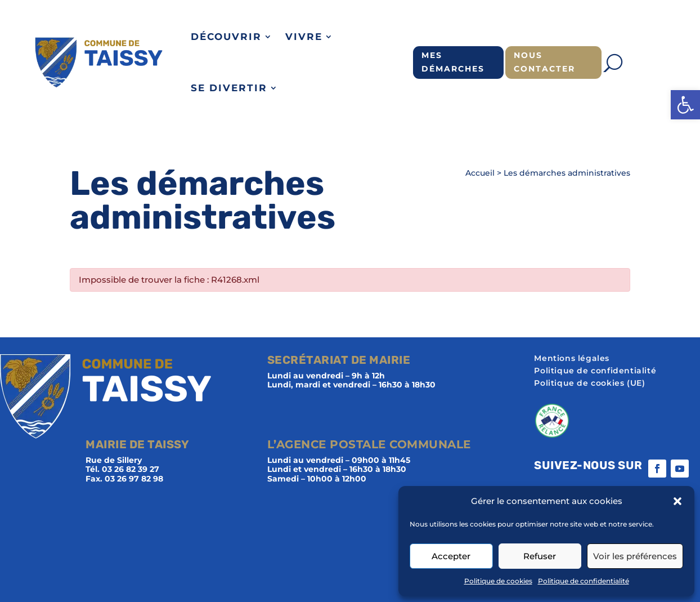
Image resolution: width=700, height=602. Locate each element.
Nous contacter (544, 62)
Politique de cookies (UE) (589, 384)
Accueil (480, 173)
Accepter (451, 556)
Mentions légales (572, 359)
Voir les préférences (635, 556)
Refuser (540, 556)
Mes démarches (453, 62)
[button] (685, 105)
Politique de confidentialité (584, 581)
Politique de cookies (498, 581)
